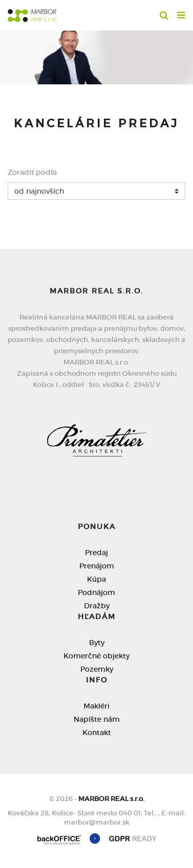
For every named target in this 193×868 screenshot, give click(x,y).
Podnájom (97, 592)
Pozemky (97, 669)
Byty (97, 643)
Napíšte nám (97, 719)
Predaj (97, 553)
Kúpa (97, 579)
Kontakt (97, 733)
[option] (97, 55)
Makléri (97, 706)
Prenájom (97, 566)
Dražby (97, 606)
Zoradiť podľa (32, 172)
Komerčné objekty (97, 656)
